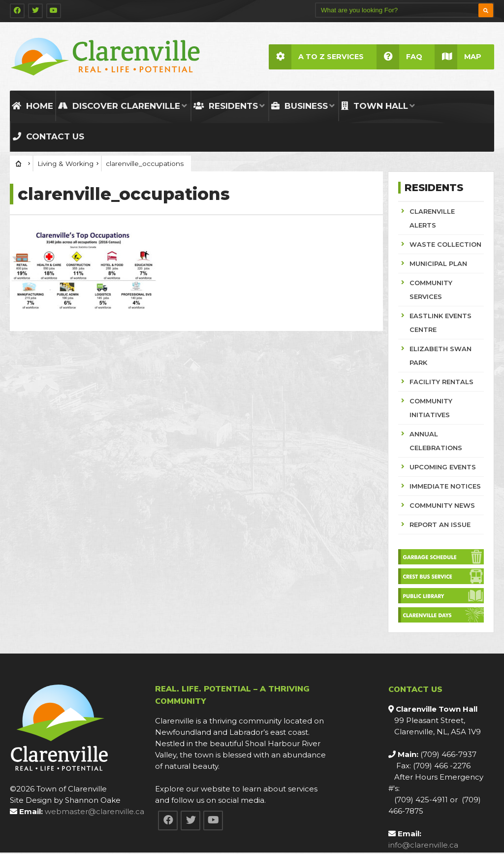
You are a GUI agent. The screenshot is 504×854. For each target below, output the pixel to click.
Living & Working (65, 164)
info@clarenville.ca (423, 846)
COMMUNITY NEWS (442, 506)
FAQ (399, 57)
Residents (226, 107)
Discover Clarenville (119, 107)
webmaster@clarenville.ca (94, 813)
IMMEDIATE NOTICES (445, 487)
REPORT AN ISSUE (440, 526)
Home (32, 107)
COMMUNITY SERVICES (431, 291)
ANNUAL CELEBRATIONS (436, 442)
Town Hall (375, 107)
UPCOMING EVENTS (443, 468)
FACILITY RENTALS (441, 383)
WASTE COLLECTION (445, 245)
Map (458, 57)
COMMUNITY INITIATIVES (431, 409)
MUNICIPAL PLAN (438, 264)
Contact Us (48, 137)
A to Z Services (316, 57)
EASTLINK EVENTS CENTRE (441, 324)
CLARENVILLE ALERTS (432, 219)
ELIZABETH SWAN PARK (441, 357)
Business (299, 107)
